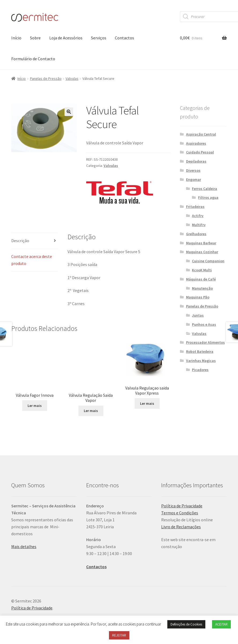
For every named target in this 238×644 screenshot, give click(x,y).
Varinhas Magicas (201, 361)
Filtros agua (208, 197)
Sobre (35, 38)
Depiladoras (196, 161)
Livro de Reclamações (181, 532)
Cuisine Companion (208, 261)
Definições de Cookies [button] (186, 624)
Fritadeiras (195, 207)
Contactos (124, 38)
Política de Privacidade (182, 511)
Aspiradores (196, 143)
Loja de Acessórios (66, 38)
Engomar (194, 179)
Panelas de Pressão (46, 78)
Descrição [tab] (20, 241)
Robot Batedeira (200, 351)
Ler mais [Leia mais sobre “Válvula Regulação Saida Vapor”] (91, 416)
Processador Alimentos (205, 342)
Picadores (200, 370)
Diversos (193, 170)
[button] (69, 112)
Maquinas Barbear (201, 243)
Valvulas (72, 78)
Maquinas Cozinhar (202, 252)
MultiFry (199, 225)
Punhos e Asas (204, 324)
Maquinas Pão (198, 297)
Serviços (99, 38)
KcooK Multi (202, 270)
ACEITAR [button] (221, 624)
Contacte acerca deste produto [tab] (32, 260)
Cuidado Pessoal (200, 152)
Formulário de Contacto (33, 59)
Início (16, 38)
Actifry (198, 216)
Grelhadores (196, 234)
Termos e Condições (180, 518)
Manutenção (202, 288)
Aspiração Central (201, 134)
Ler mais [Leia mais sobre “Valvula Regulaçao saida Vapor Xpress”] (147, 403)
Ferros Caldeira (205, 189)
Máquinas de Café (201, 279)
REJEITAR (119, 635)
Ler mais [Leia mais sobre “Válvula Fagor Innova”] (35, 391)
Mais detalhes (24, 552)
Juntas (198, 315)
